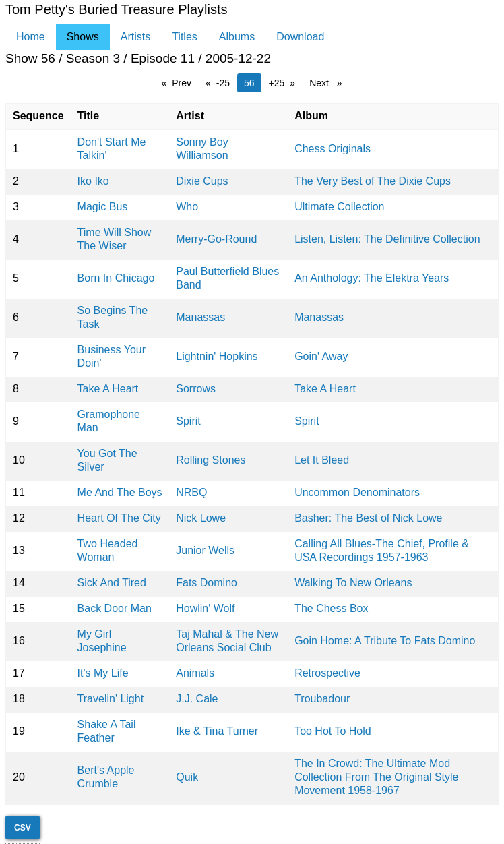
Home (31, 37)
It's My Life (103, 673)
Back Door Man (115, 608)
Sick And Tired (112, 583)
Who (187, 207)
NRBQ (191, 492)
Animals (195, 673)
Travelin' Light (111, 699)
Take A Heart (108, 389)
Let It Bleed (322, 460)
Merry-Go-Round (216, 239)
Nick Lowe (201, 518)
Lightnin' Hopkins (217, 356)
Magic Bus (103, 207)
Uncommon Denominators (357, 492)
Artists (135, 37)
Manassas (200, 317)
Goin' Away (321, 356)
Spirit (188, 421)
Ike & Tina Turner (217, 731)
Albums (237, 37)
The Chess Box (331, 608)
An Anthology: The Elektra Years (372, 278)
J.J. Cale (197, 699)
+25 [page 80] (277, 83)
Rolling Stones (211, 460)
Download (300, 37)
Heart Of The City (119, 518)
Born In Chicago (116, 278)
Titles (185, 37)
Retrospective (327, 673)
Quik (187, 777)
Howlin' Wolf (205, 608)
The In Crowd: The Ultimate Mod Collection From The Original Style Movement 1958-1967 (376, 777)
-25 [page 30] (223, 83)
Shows (83, 37)
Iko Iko (93, 181)
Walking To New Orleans (353, 583)
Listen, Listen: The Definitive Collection (387, 239)
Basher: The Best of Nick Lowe (368, 518)
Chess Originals (333, 149)
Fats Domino (207, 583)
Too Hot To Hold (333, 731)
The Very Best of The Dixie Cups (373, 181)
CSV (23, 828)
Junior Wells (205, 550)
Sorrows (196, 389)
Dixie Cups (202, 181)
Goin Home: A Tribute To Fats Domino (385, 641)
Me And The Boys (120, 492)
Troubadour (322, 699)
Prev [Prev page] (185, 82)
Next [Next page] (329, 82)
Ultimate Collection (339, 207)
